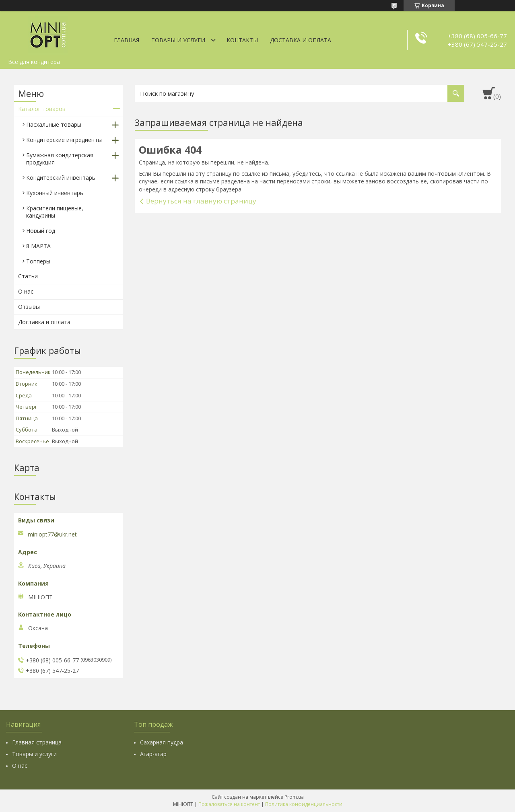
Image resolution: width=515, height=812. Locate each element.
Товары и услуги (178, 40)
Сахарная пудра (162, 742)
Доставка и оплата (301, 40)
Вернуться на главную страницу (201, 201)
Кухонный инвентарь (55, 193)
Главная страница (37, 742)
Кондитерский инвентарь (61, 178)
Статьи (28, 276)
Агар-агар (153, 754)
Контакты (242, 40)
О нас (26, 291)
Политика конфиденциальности (304, 804)
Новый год (41, 231)
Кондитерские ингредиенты (64, 140)
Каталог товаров (42, 109)
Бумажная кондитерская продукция (60, 159)
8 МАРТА (38, 246)
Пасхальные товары (54, 124)
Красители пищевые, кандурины (55, 212)
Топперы (38, 261)
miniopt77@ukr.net (52, 534)
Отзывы (29, 307)
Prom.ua (294, 797)
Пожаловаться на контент (229, 804)
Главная (127, 40)
